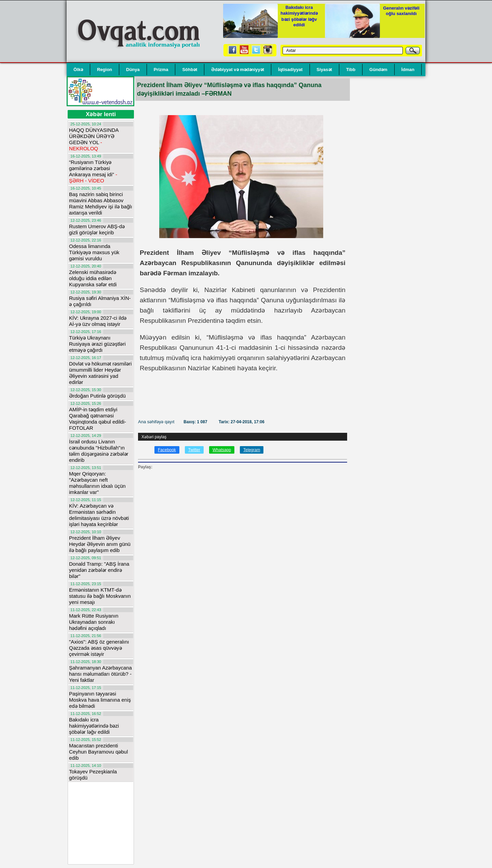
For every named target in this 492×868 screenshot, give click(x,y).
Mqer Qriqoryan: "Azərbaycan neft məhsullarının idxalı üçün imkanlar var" (97, 483)
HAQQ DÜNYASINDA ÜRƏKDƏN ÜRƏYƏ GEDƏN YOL (94, 139)
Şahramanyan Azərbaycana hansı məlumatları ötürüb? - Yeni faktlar (100, 674)
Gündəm (378, 70)
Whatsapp (222, 450)
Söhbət (190, 70)
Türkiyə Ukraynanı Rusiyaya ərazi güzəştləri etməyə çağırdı (97, 344)
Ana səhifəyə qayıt (157, 422)
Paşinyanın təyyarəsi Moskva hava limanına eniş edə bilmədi (100, 700)
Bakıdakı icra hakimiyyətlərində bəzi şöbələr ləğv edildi (94, 726)
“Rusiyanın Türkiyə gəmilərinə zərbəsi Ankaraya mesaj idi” (93, 171)
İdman (408, 70)
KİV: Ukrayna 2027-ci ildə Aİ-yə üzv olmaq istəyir (98, 321)
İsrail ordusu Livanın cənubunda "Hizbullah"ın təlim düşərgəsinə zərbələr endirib (99, 451)
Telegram (252, 450)
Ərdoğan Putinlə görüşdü (97, 396)
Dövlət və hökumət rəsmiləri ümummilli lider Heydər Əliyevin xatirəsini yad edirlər (100, 373)
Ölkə (78, 70)
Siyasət (324, 70)
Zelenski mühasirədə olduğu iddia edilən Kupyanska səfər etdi (93, 278)
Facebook (167, 450)
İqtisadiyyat (290, 70)
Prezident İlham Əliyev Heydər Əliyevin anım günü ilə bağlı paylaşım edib (100, 544)
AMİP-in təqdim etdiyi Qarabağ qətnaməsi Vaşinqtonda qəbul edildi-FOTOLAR (98, 419)
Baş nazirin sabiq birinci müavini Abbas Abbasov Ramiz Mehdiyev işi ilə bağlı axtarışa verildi (101, 203)
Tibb (351, 70)
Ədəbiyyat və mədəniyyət (238, 70)
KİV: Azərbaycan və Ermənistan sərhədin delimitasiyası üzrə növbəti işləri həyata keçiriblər (99, 515)
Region (105, 70)
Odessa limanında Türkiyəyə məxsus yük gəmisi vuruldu (94, 252)
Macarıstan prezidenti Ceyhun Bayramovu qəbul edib (98, 752)
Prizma (161, 70)
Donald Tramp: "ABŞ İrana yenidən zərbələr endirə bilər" (99, 570)
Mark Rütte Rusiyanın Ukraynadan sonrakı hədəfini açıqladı (94, 622)
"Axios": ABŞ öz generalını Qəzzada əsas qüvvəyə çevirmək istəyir (99, 648)
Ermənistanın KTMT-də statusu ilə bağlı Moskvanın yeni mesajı (100, 596)
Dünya (133, 70)
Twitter (194, 450)
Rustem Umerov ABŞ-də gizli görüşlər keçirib (97, 229)
